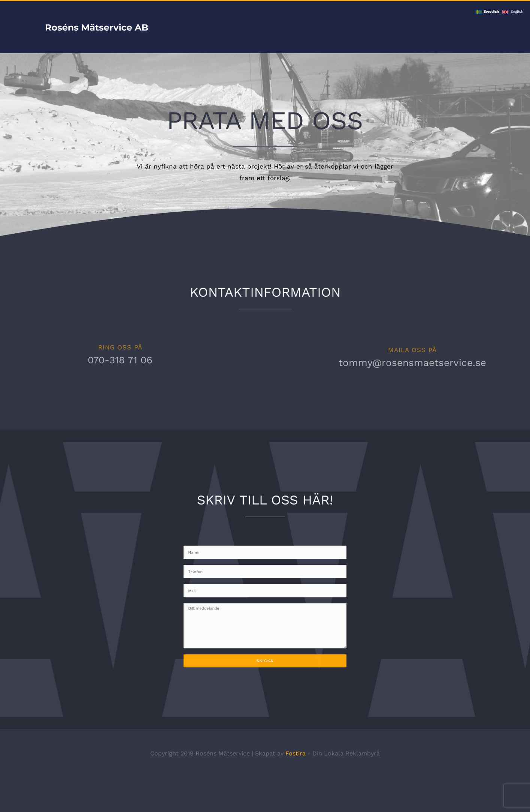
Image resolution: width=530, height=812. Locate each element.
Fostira (296, 753)
